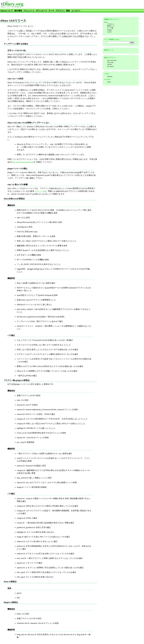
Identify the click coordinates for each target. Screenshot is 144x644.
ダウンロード (41, 11)
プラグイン (60, 11)
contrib (109, 32)
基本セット (111, 26)
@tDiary (110, 76)
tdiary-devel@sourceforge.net (22, 162)
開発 (68, 11)
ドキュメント (29, 11)
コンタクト (76, 11)
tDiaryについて (7, 11)
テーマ (51, 11)
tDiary (109, 82)
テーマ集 (110, 28)
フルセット (111, 24)
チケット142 (40, 191)
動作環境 (18, 11)
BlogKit (110, 30)
